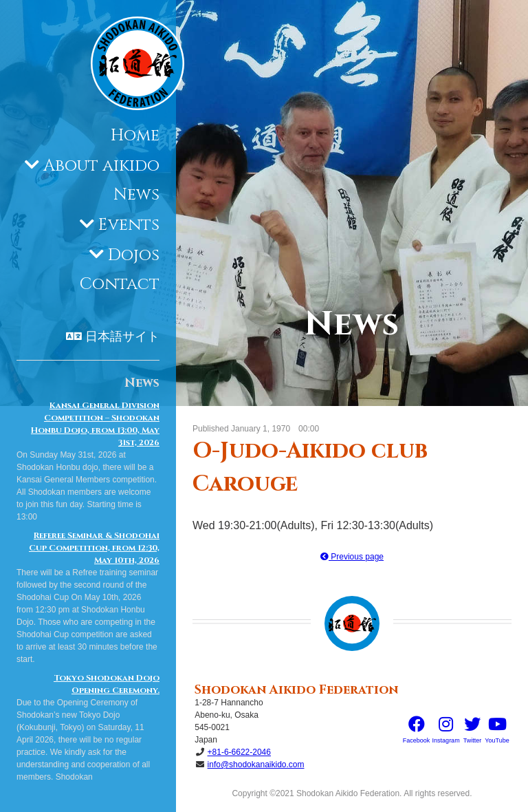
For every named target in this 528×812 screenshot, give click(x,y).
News (136, 195)
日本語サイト (122, 337)
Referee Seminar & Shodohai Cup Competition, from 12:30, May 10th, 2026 (94, 548)
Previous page (352, 557)
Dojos (134, 255)
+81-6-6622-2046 (239, 752)
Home (135, 136)
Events (129, 225)
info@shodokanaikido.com (256, 765)
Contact (120, 284)
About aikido (101, 166)
